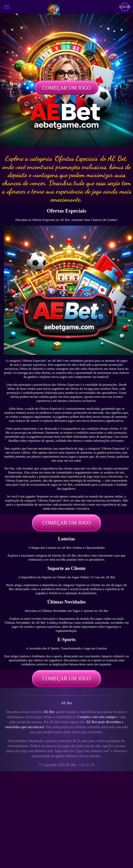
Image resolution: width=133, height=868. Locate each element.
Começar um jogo (66, 88)
